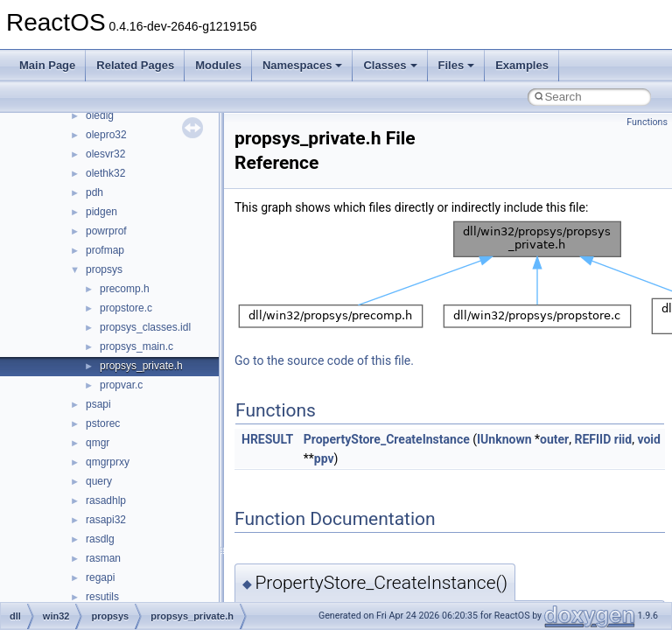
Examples (522, 65)
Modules (218, 65)
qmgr (98, 443)
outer (554, 439)
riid (623, 439)
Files (457, 65)
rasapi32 (106, 520)
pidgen (101, 212)
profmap (105, 250)
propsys (104, 269)
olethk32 (105, 173)
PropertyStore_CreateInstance (387, 439)
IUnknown (504, 439)
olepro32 (106, 135)
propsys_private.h (141, 366)
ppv (324, 458)
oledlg (100, 115)
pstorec (103, 423)
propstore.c (126, 308)
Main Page (47, 65)
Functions (647, 122)
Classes (390, 65)
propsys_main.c (136, 346)
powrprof (106, 231)
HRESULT (267, 439)
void (648, 439)
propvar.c (121, 385)
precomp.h (125, 289)
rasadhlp (106, 500)
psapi (98, 404)
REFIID (592, 439)
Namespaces (303, 65)
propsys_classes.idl (145, 327)
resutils (102, 597)
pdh (94, 192)
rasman (103, 558)
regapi (100, 577)
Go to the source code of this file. (324, 360)
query (99, 481)
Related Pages (135, 65)
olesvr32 (105, 154)
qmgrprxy (108, 462)
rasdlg (100, 539)
